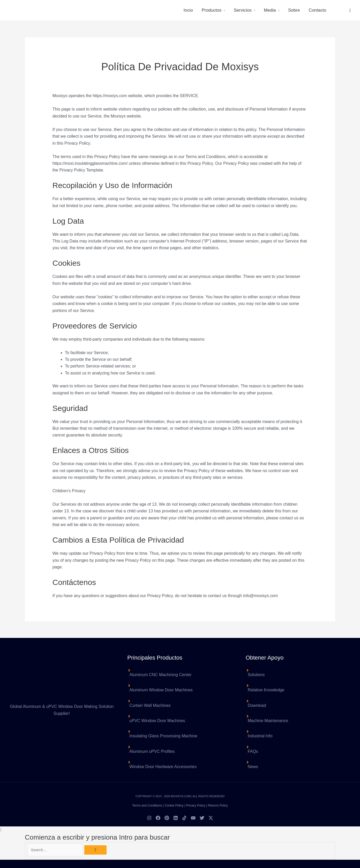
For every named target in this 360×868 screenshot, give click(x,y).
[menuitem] (337, 10)
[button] (350, 10)
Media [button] (270, 10)
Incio (188, 10)
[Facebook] (158, 818)
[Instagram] (149, 818)
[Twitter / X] (211, 818)
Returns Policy (218, 806)
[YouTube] (193, 818)
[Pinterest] (167, 818)
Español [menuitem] (193, 866)
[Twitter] (202, 818)
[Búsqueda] (98, 850)
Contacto (317, 10)
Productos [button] (212, 10)
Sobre (294, 10)
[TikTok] (184, 818)
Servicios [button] (243, 10)
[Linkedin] (176, 818)
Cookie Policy (174, 806)
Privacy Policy (196, 806)
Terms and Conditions (147, 806)
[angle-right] (180, 687)
